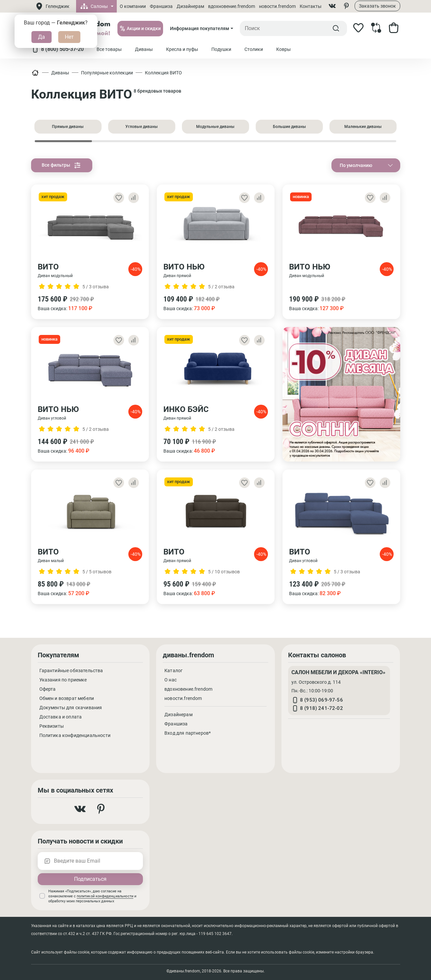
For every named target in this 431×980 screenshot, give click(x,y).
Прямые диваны (68, 127)
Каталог (173, 671)
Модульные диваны (215, 127)
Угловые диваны (142, 127)
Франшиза (161, 6)
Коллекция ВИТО (163, 73)
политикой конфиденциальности (105, 896)
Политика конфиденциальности (75, 735)
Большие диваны (289, 127)
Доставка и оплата (61, 717)
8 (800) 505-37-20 (57, 49)
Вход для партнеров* (188, 733)
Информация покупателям (200, 28)
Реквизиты (52, 726)
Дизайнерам (190, 6)
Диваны (60, 73)
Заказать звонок (377, 6)
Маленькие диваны (363, 127)
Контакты (311, 6)
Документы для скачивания (71, 708)
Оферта (48, 689)
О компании (133, 6)
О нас (171, 680)
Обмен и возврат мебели (67, 698)
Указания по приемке (63, 680)
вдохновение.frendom (232, 6)
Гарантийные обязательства (71, 671)
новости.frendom (277, 6)
